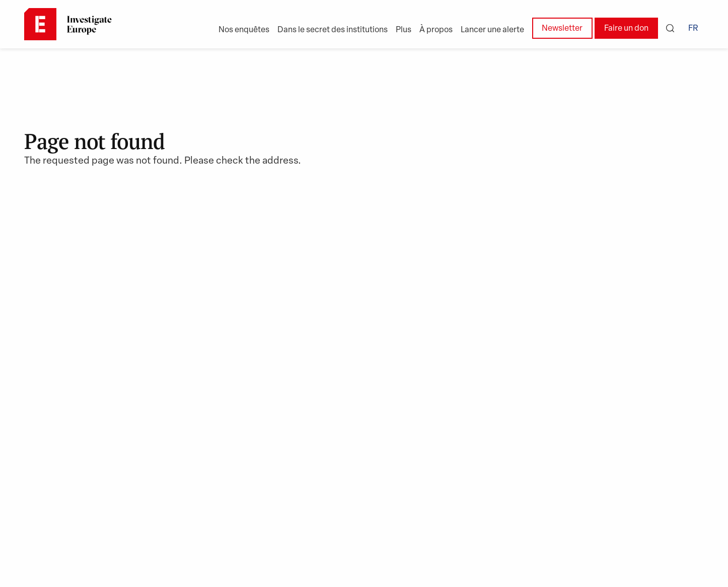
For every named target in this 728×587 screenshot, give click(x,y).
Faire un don (626, 29)
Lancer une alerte (492, 30)
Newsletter (562, 29)
